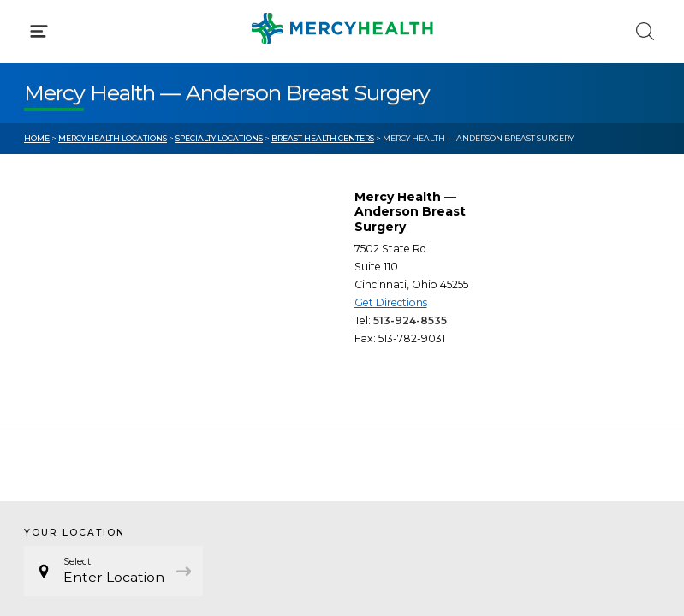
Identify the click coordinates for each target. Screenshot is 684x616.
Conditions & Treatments (102, 161)
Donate (390, 392)
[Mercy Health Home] (33, 27)
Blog (381, 328)
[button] (342, 86)
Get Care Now (67, 328)
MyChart (393, 359)
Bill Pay (47, 359)
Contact (48, 392)
